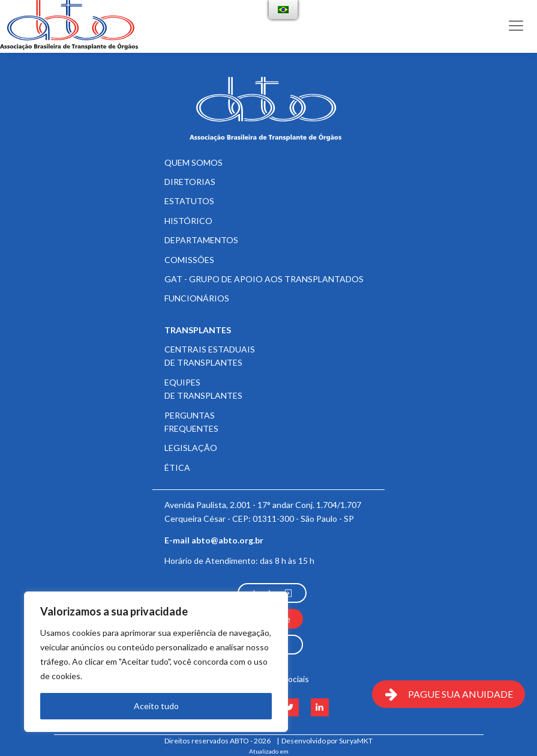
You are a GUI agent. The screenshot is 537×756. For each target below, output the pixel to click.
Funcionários (197, 298)
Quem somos (193, 162)
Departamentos (201, 240)
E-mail (214, 540)
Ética (177, 467)
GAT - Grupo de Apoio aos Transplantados (264, 279)
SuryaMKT (356, 741)
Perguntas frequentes (191, 422)
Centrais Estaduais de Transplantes (210, 356)
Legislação (191, 448)
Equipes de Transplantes (203, 389)
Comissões (189, 260)
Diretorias (190, 182)
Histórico (188, 221)
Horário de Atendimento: (239, 561)
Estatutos (189, 201)
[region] (156, 662)
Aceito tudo (156, 706)
